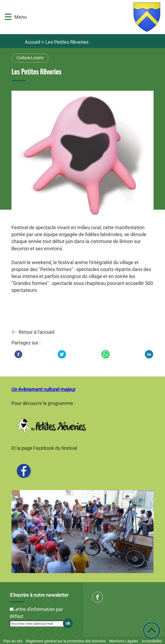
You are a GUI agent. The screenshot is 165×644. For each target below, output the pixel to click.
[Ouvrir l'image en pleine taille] (82, 154)
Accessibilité (152, 641)
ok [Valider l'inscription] (68, 623)
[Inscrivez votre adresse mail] (39, 624)
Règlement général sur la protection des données (66, 641)
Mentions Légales (124, 641)
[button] (8, 17)
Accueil (33, 42)
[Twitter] (62, 354)
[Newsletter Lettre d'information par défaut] (11, 609)
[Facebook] (18, 354)
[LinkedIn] (149, 354)
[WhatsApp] (106, 354)
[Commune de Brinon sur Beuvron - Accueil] (94, 17)
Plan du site (13, 641)
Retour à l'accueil (37, 332)
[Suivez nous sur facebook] (98, 597)
